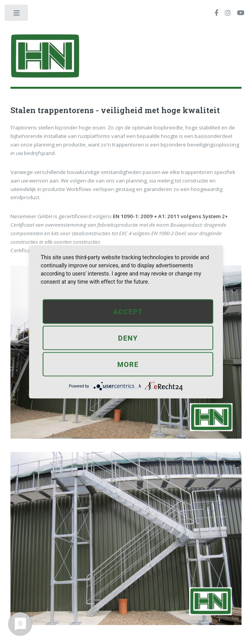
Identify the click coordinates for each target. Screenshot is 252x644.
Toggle (17, 15)
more (128, 364)
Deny (128, 338)
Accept (128, 311)
